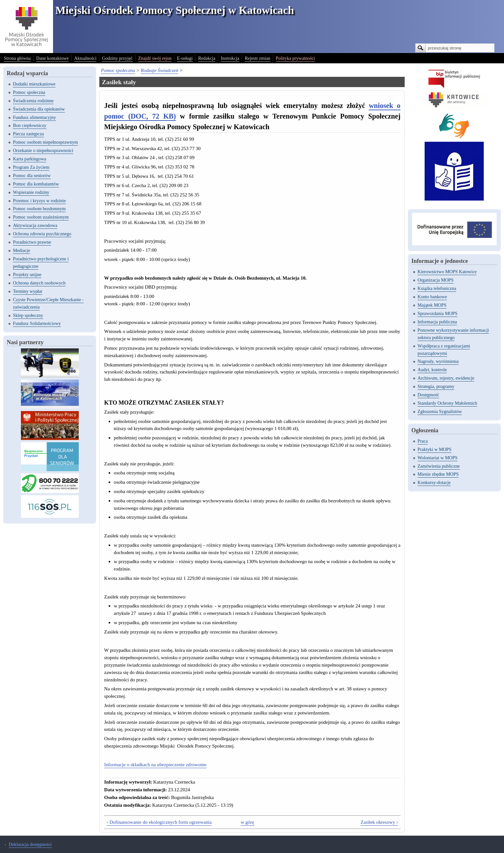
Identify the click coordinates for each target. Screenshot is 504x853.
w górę (248, 822)
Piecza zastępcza (28, 134)
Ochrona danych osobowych (39, 283)
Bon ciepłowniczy (30, 125)
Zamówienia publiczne (439, 466)
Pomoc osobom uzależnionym (41, 217)
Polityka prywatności (295, 58)
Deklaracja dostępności (30, 844)
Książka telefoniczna (437, 288)
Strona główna (17, 58)
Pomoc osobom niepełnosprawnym (45, 142)
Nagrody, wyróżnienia (438, 361)
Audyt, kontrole (432, 370)
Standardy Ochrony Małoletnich (447, 403)
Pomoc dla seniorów (32, 175)
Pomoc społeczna (29, 92)
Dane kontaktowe (53, 58)
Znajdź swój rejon (155, 58)
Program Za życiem (31, 167)
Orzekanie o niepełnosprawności (43, 150)
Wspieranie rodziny (31, 192)
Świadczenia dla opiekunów (39, 109)
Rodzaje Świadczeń (160, 70)
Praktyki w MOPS (435, 449)
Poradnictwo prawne (32, 242)
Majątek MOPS (432, 305)
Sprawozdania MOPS (437, 313)
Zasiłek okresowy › (379, 822)
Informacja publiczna (437, 322)
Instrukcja (230, 58)
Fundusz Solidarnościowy (37, 323)
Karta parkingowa (30, 159)
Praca (423, 441)
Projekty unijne (27, 274)
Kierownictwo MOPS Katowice (447, 272)
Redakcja (207, 58)
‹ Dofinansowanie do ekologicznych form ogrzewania (159, 822)
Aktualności (85, 58)
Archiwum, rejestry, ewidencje (446, 378)
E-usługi (185, 58)
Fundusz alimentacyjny (34, 117)
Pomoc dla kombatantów (36, 184)
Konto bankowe (432, 297)
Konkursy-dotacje (434, 482)
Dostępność (428, 395)
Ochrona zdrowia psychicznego (42, 234)
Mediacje (22, 250)
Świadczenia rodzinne (33, 101)
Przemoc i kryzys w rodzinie (39, 201)
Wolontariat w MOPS (437, 458)
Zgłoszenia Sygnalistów (440, 411)
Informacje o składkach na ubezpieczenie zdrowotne (155, 764)
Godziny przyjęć (117, 58)
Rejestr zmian (257, 58)
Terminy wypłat (27, 291)
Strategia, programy (436, 386)
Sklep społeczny (28, 315)
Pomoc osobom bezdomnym (39, 209)
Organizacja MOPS (436, 280)
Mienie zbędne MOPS (438, 474)
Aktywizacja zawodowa (35, 225)
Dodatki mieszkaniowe (34, 84)
